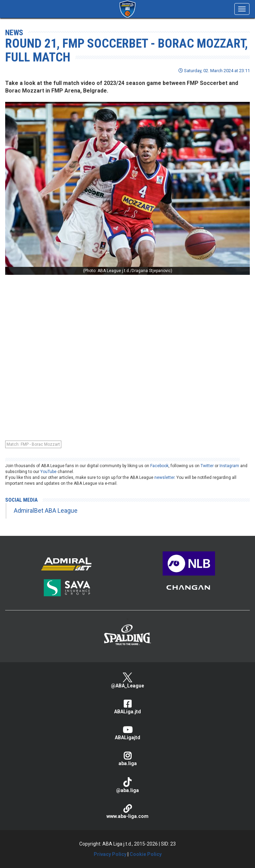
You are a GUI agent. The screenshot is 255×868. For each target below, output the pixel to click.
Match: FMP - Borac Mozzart (33, 444)
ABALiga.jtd (127, 707)
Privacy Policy (110, 854)
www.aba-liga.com (127, 812)
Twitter (207, 466)
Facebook (159, 466)
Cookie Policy (146, 854)
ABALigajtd (127, 733)
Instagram (229, 466)
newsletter (164, 478)
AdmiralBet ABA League (46, 511)
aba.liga (127, 759)
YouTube (48, 472)
